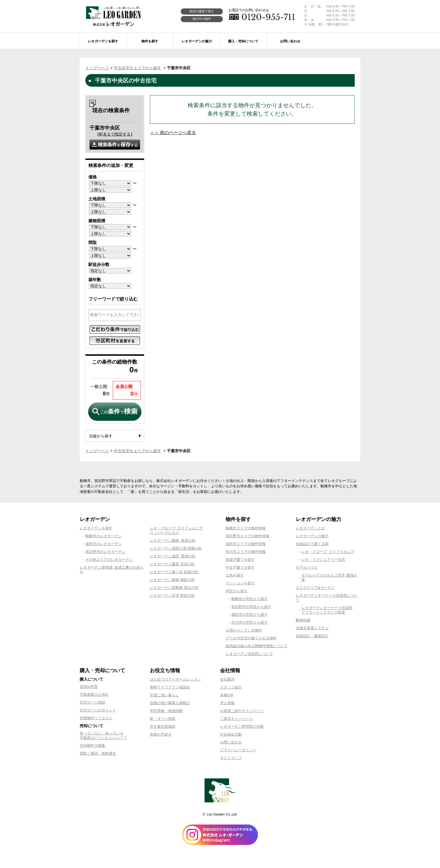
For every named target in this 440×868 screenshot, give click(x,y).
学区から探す (237, 591)
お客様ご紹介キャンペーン (242, 711)
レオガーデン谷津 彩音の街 (172, 595)
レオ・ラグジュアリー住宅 (323, 560)
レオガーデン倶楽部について (249, 654)
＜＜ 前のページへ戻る (173, 133)
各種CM (226, 695)
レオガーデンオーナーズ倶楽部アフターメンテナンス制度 (327, 610)
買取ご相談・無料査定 (98, 753)
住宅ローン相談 (92, 702)
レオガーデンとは (310, 528)
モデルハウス (307, 567)
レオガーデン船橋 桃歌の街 (172, 580)
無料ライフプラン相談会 (170, 687)
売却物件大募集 (92, 746)
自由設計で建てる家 (312, 544)
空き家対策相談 (163, 726)
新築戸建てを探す (240, 560)
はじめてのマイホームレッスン (175, 679)
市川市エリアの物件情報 (246, 552)
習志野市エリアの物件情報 (247, 536)
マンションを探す (240, 583)
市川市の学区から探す (249, 622)
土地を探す (235, 575)
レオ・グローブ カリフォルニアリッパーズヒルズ (176, 530)
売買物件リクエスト (96, 718)
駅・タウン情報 (163, 719)
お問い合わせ (231, 742)
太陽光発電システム (312, 628)
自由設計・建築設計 (312, 636)
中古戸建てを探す (240, 567)
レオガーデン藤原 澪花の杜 (172, 564)
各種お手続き (161, 734)
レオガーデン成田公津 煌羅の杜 (176, 548)
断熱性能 (303, 620)
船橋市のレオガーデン (104, 536)
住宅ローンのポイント (98, 710)
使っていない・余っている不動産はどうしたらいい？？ (103, 735)
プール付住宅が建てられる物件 (251, 638)
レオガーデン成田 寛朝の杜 (173, 556)
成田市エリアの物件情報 (246, 544)
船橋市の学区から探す (249, 599)
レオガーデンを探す (96, 528)
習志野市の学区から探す (251, 607)
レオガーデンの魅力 (312, 536)
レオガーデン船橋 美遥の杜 (173, 540)
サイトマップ (231, 758)
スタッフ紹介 (231, 687)
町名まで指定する (115, 134)
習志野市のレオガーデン (105, 552)
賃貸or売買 (89, 687)
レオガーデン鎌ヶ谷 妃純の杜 (174, 572)
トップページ (97, 68)
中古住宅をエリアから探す (137, 68)
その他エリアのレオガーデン (109, 560)
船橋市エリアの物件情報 (246, 528)
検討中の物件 (202, 19)
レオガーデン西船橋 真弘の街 (174, 588)
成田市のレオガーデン (104, 544)
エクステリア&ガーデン (315, 588)
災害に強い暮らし (164, 695)
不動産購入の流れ (94, 694)
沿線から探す (101, 436)
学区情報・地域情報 (166, 711)
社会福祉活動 (231, 734)
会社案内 (227, 679)
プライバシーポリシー (238, 750)
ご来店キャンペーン (236, 719)
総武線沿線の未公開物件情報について (257, 646)
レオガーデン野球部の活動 (242, 726)
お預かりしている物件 (244, 630)
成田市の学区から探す (249, 615)
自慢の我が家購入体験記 (170, 703)
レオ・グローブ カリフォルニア (328, 552)
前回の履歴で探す (202, 11)
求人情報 (227, 703)
